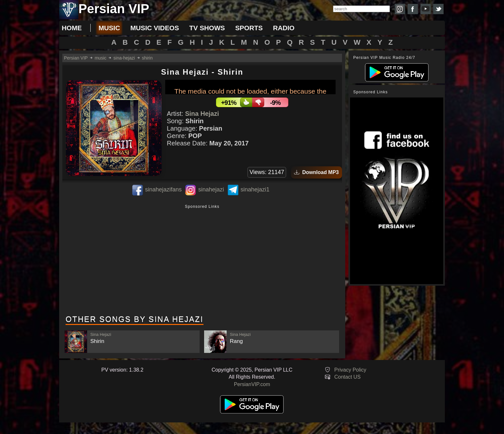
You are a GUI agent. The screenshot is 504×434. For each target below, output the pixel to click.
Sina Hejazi (202, 114)
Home (72, 28)
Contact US (347, 377)
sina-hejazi (124, 58)
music (109, 28)
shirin (147, 58)
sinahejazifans (163, 189)
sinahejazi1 (255, 189)
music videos (154, 28)
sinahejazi (211, 189)
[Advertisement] (202, 260)
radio (284, 28)
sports (249, 28)
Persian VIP (76, 58)
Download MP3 (316, 172)
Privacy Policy (350, 370)
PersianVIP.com (252, 384)
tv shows (207, 28)
